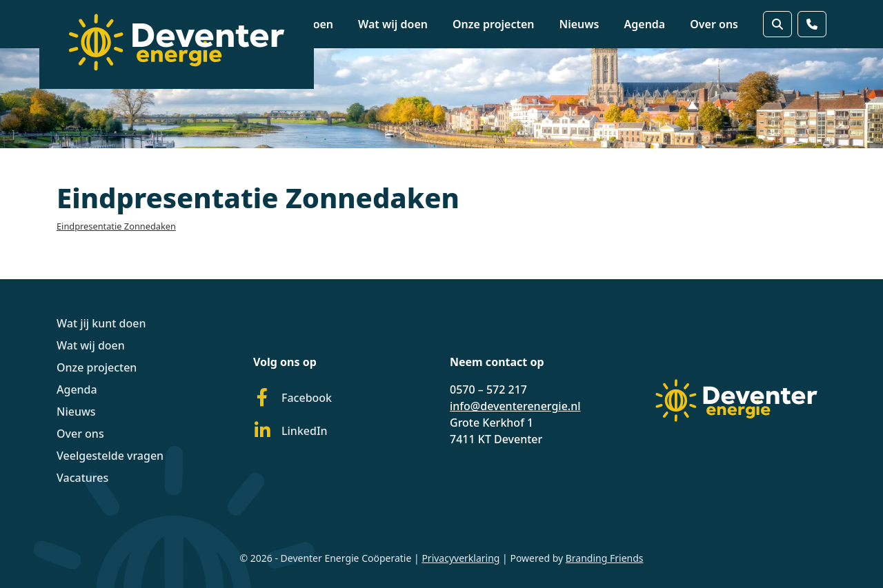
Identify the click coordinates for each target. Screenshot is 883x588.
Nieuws (579, 24)
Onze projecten (494, 24)
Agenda (645, 24)
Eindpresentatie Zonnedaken (116, 226)
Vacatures (82, 478)
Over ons (714, 24)
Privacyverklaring (460, 558)
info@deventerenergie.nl (515, 406)
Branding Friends (605, 558)
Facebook (292, 398)
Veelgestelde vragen (110, 456)
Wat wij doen (393, 24)
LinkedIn (290, 431)
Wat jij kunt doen (101, 323)
